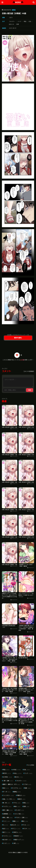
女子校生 (7, 777)
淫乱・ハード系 (9, 799)
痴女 (25, 821)
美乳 (26, 803)
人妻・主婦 (8, 781)
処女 (6, 788)
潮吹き (22, 799)
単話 (25, 21)
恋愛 (18, 24)
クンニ (7, 821)
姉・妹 (7, 803)
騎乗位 (17, 792)
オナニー (16, 829)
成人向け (7, 840)
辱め (17, 806)
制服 (28, 788)
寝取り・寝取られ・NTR (12, 784)
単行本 (7, 773)
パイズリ (7, 806)
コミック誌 (19, 814)
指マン (7, 832)
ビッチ (7, 843)
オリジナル (17, 788)
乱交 (6, 829)
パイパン (7, 836)
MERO (18, 2)
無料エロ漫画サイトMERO (20, 852)
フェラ (28, 773)
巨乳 (30, 21)
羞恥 (16, 821)
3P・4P (7, 792)
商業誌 (14, 10)
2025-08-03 (13, 28)
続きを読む (18, 338)
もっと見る (31, 765)
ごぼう (11, 18)
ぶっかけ (20, 810)
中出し (18, 773)
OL (5, 825)
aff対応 (17, 770)
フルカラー (12, 21)
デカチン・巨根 (22, 817)
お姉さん (17, 832)
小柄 (16, 843)
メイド (19, 21)
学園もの (21, 795)
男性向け (19, 836)
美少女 (19, 777)
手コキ (27, 829)
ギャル (26, 825)
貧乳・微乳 (8, 817)
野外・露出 (8, 810)
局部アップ (19, 840)
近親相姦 (7, 814)
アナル (17, 803)
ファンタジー (8, 795)
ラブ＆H (27, 784)
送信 (30, 390)
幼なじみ (11, 24)
